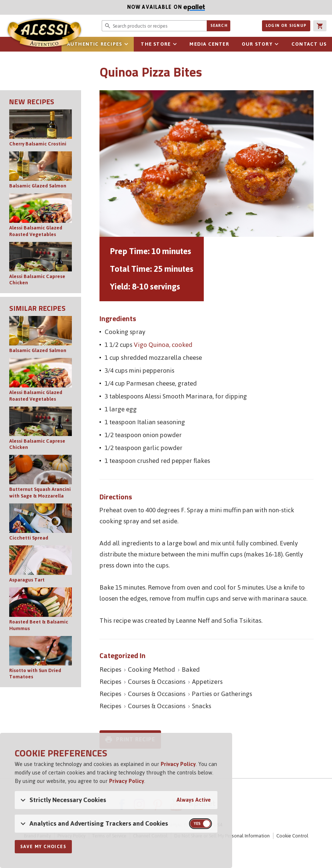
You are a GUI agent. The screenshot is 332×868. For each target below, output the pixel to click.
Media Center (209, 44)
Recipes (110, 670)
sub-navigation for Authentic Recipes (126, 44)
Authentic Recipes (95, 44)
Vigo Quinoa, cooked (163, 345)
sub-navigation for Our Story (277, 44)
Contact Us (309, 44)
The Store (156, 44)
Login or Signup (286, 26)
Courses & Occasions (157, 682)
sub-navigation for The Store (175, 44)
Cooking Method (151, 670)
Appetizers (207, 682)
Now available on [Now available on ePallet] (102, 7)
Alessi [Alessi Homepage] (44, 34)
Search (219, 26)
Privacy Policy (178, 764)
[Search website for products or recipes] (154, 26)
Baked (191, 670)
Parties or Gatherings (222, 694)
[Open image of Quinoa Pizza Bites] (207, 164)
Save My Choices (43, 847)
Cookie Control (292, 836)
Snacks (202, 706)
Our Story (257, 44)
